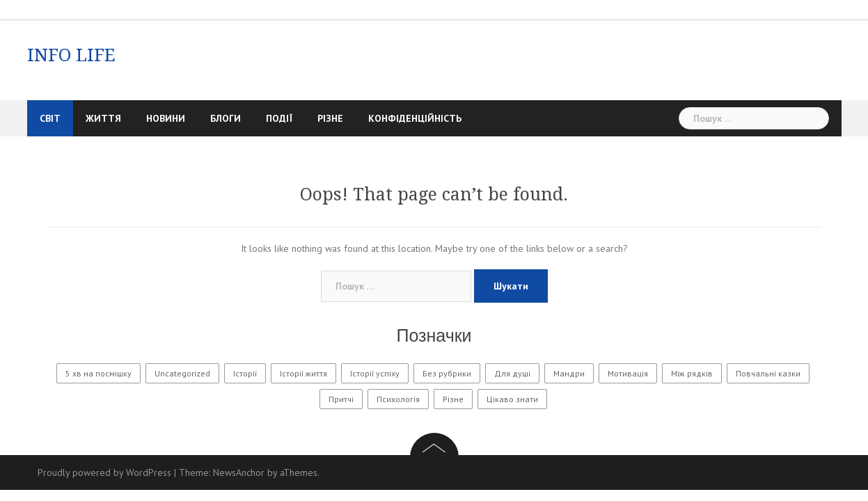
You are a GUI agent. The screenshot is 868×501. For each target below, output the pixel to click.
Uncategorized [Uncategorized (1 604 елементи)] (182, 373)
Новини (166, 118)
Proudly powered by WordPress (104, 472)
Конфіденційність (415, 118)
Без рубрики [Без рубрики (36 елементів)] (447, 373)
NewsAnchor (239, 472)
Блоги (226, 118)
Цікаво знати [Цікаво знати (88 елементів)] (512, 399)
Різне (330, 118)
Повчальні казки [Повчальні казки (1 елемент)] (768, 373)
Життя (103, 118)
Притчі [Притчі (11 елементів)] (341, 399)
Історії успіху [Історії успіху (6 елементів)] (375, 373)
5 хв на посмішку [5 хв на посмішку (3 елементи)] (98, 373)
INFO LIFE (71, 55)
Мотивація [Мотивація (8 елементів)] (628, 373)
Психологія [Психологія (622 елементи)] (398, 399)
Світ (50, 118)
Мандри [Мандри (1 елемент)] (569, 373)
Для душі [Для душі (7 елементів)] (512, 373)
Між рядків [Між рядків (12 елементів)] (692, 373)
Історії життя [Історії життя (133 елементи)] (303, 373)
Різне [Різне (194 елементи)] (453, 399)
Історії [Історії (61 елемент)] (245, 373)
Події (279, 118)
